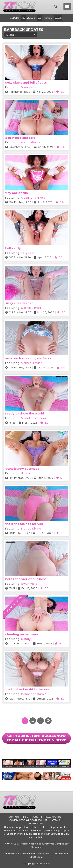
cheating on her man (22, 634)
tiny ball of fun (17, 193)
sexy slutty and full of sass (26, 82)
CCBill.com (57, 854)
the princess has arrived (24, 524)
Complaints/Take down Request (28, 820)
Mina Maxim (30, 87)
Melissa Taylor (31, 363)
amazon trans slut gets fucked (29, 358)
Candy (26, 639)
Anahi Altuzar (31, 142)
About (36, 817)
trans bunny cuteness (22, 469)
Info (26, 817)
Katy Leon (28, 253)
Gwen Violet (30, 584)
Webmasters (36, 824)
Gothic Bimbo (31, 308)
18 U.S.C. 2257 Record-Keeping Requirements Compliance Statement (36, 845)
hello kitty (13, 248)
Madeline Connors (34, 418)
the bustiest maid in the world (29, 689)
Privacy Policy (53, 817)
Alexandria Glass (33, 198)
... (33, 721)
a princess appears (20, 138)
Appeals (56, 820)
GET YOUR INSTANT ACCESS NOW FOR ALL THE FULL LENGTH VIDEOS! (37, 738)
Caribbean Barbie (34, 694)
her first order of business (26, 579)
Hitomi (26, 473)
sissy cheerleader (19, 303)
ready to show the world (25, 413)
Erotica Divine (31, 529)
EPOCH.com (36, 857)
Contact (14, 817)
